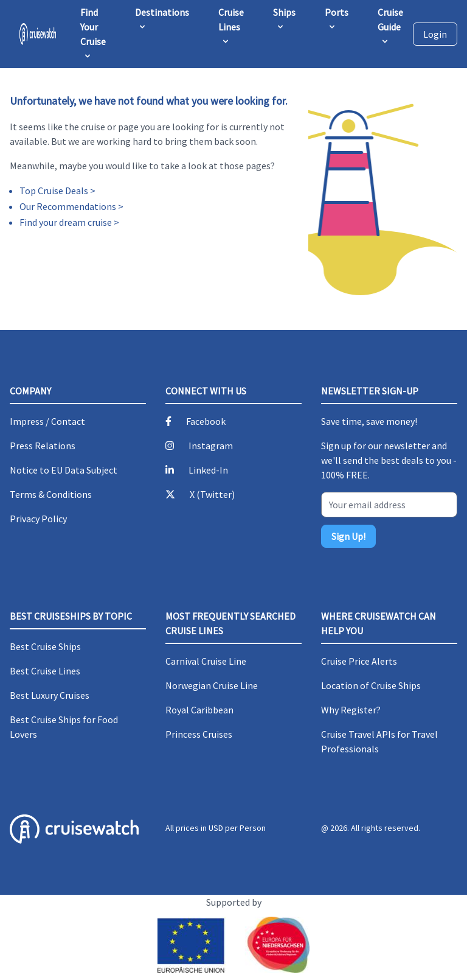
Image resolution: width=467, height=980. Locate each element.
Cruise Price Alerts (359, 661)
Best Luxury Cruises (50, 695)
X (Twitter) (212, 494)
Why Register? (351, 710)
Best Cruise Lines (45, 671)
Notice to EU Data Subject (64, 470)
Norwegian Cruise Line (212, 685)
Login (435, 34)
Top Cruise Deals (54, 191)
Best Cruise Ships (45, 646)
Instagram (211, 446)
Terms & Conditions (51, 494)
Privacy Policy (38, 519)
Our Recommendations (68, 206)
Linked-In (208, 470)
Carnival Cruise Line (206, 661)
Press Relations (43, 446)
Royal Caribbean (199, 710)
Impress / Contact (47, 421)
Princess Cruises (199, 734)
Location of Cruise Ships (371, 685)
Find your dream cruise (66, 222)
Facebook (206, 421)
